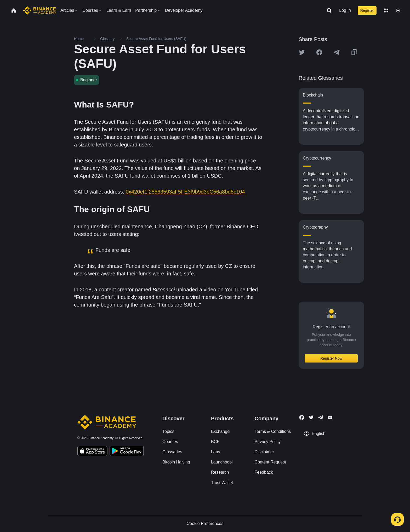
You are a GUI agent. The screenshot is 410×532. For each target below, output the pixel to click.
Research (220, 472)
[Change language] (386, 10)
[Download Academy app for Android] (127, 452)
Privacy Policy (268, 442)
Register (367, 10)
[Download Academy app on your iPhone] (92, 452)
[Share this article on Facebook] (319, 52)
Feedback (264, 472)
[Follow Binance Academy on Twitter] (311, 417)
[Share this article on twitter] (302, 52)
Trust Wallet (222, 483)
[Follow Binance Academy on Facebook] (302, 417)
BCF (215, 442)
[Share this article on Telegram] (337, 52)
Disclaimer (264, 452)
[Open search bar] (328, 10)
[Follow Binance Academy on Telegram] (321, 417)
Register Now (331, 358)
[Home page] (40, 10)
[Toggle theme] (398, 10)
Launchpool (222, 462)
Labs (216, 452)
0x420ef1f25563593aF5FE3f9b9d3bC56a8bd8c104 (185, 192)
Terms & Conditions (273, 431)
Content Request (270, 462)
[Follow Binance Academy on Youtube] (330, 417)
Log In (345, 10)
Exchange (220, 431)
